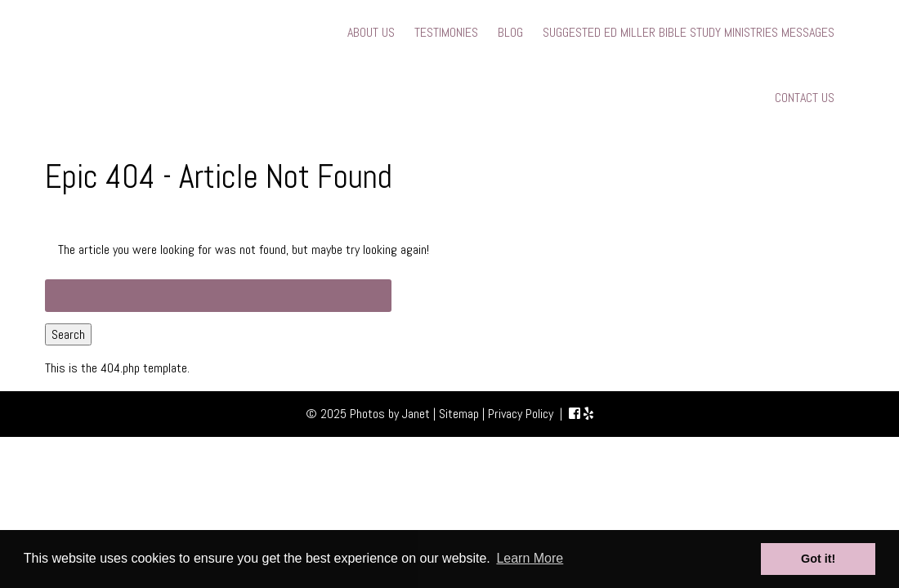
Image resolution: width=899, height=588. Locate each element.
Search (68, 334)
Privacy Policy (521, 414)
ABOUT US (371, 32)
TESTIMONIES (446, 32)
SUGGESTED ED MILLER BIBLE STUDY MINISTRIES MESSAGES (689, 32)
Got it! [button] (818, 559)
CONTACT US (805, 98)
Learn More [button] (530, 558)
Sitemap (459, 414)
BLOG (510, 32)
